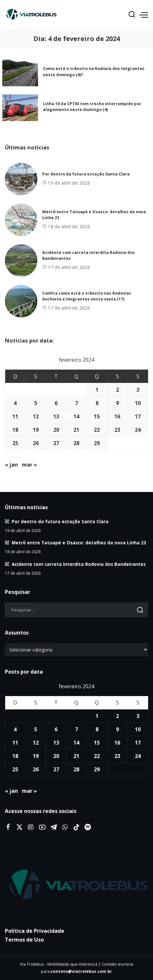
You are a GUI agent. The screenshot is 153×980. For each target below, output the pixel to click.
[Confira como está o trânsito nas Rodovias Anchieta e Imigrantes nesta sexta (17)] (21, 301)
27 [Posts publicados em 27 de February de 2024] (56, 443)
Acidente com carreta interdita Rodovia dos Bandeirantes (79, 564)
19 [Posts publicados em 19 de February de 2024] (36, 430)
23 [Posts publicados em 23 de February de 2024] (117, 430)
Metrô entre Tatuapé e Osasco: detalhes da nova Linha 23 (79, 543)
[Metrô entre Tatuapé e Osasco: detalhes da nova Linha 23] (21, 220)
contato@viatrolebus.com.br (81, 971)
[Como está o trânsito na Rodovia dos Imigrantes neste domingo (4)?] (20, 73)
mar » (29, 465)
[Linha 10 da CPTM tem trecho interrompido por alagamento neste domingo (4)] (20, 108)
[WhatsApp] (65, 827)
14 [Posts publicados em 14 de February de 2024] (76, 416)
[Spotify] (88, 827)
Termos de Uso (24, 940)
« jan (11, 465)
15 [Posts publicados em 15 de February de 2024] (97, 416)
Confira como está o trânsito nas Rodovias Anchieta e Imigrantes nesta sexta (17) (87, 296)
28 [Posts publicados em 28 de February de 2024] (76, 443)
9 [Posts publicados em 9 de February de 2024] (117, 403)
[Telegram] (54, 827)
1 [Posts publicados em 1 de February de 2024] (97, 390)
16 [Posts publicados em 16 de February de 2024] (117, 416)
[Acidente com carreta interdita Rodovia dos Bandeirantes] (21, 260)
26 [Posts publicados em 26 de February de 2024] (36, 443)
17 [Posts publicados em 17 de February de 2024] (138, 416)
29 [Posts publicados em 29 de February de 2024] (97, 443)
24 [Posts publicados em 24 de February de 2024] (138, 430)
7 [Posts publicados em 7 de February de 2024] (76, 403)
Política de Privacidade (35, 931)
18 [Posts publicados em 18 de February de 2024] (15, 430)
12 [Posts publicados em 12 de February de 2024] (36, 416)
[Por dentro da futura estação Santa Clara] (21, 179)
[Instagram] (31, 827)
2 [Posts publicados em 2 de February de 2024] (117, 390)
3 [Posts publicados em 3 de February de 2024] (138, 390)
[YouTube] (42, 827)
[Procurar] (132, 15)
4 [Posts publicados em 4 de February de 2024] (15, 403)
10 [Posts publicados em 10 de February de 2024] (138, 403)
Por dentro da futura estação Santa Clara (86, 174)
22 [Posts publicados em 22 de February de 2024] (97, 430)
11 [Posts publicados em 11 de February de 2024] (15, 416)
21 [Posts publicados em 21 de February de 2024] (76, 430)
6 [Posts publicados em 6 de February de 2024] (56, 403)
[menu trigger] (144, 15)
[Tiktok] (76, 827)
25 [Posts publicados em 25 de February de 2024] (15, 443)
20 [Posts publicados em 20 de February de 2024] (56, 430)
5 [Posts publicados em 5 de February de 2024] (36, 403)
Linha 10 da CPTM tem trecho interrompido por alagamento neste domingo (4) (92, 107)
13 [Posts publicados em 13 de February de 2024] (56, 416)
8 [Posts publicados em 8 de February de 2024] (97, 403)
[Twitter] (19, 827)
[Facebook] (8, 827)
